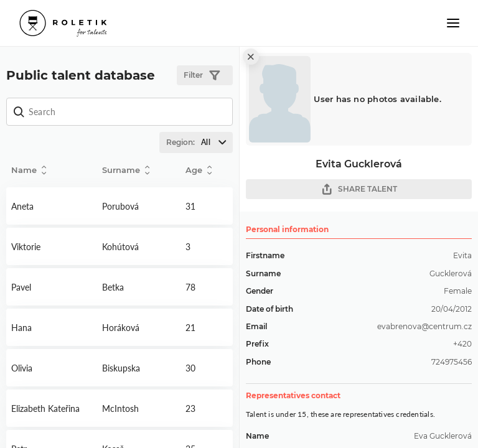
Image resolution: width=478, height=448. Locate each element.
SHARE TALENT (359, 189)
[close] (251, 57)
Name (29, 170)
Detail (52, 206)
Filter (202, 76)
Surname (126, 170)
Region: (199, 142)
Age (199, 170)
